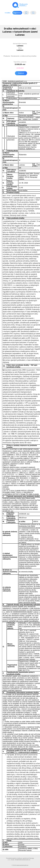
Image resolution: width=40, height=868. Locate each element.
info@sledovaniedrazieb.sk (22, 860)
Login (26, 13)
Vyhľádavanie (33, 13)
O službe (8, 13)
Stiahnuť (21, 73)
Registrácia (17, 13)
